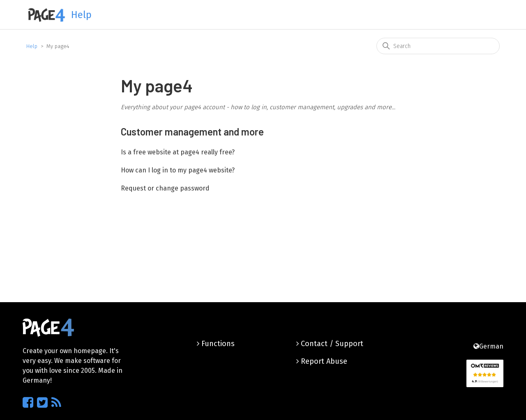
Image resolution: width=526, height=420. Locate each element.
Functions (216, 344)
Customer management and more (192, 132)
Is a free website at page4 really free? (178, 152)
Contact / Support (330, 344)
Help (32, 46)
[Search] (438, 46)
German (488, 346)
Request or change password (165, 188)
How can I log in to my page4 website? (178, 170)
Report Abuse (322, 361)
